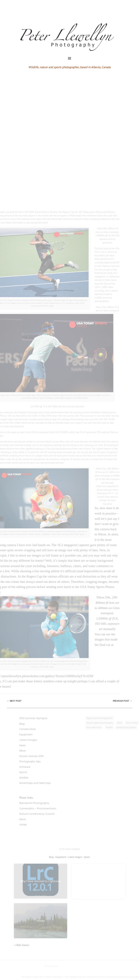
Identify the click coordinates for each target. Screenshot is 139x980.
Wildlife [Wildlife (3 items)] (114, 727)
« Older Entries (22, 945)
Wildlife (29, 778)
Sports (28, 772)
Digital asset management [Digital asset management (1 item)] (105, 718)
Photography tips (35, 761)
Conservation (33, 729)
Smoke (41, 921)
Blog (27, 724)
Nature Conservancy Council (42, 814)
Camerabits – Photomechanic (43, 809)
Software (30, 767)
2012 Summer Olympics (38, 718)
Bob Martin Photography (39, 803)
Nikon (28, 751)
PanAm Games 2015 (37, 756)
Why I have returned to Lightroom (41, 881)
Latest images (33, 740)
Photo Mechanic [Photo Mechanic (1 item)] (99, 727)
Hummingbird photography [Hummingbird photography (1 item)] (105, 723)
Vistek (28, 825)
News (28, 745)
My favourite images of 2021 (98, 881)
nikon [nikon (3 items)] (125, 723)
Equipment (31, 735)
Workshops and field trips (40, 783)
